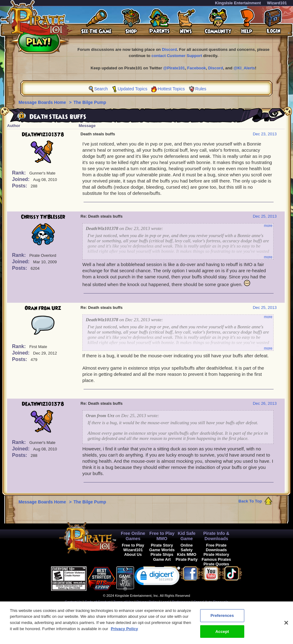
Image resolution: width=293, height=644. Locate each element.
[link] (157, 577)
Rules (201, 89)
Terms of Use (123, 602)
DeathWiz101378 (43, 135)
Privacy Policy (147, 602)
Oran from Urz (43, 308)
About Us (133, 554)
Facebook (197, 68)
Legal (165, 602)
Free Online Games (133, 536)
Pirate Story (162, 545)
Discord (169, 49)
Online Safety (187, 548)
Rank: (20, 173)
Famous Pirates (216, 559)
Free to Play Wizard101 (133, 548)
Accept (222, 635)
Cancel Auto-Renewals (211, 602)
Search (101, 89)
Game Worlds (162, 550)
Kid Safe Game (187, 536)
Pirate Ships (162, 554)
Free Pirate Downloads (216, 548)
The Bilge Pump (90, 102)
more (268, 226)
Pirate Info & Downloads (216, 536)
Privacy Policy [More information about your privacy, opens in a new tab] (124, 632)
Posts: (20, 186)
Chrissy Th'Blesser (43, 217)
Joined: (21, 179)
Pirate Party (187, 559)
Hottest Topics (171, 89)
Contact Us (73, 602)
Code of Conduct (97, 602)
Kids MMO (187, 554)
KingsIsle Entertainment (238, 3)
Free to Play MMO (162, 536)
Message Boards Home (43, 102)
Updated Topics (132, 89)
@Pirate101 (174, 68)
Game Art (162, 559)
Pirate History (216, 554)
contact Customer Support (177, 56)
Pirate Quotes (216, 564)
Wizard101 (277, 3)
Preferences (181, 602)
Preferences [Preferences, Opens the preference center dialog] (222, 619)
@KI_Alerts (244, 68)
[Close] (286, 626)
